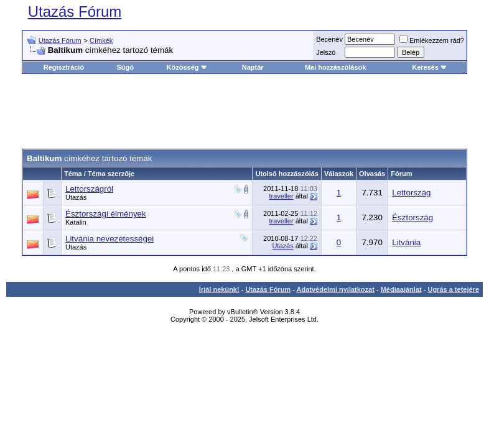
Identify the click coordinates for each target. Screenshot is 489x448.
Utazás (76, 197)
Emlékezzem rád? (432, 40)
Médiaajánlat (401, 289)
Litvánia (406, 242)
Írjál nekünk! (219, 289)
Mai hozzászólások (335, 67)
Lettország (411, 193)
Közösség (187, 67)
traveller (282, 196)
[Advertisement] (248, 111)
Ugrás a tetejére (453, 289)
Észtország (412, 217)
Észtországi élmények (106, 214)
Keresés (430, 67)
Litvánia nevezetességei (109, 239)
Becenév (329, 39)
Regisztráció (64, 67)
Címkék (101, 40)
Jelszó (326, 52)
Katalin (76, 222)
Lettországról (89, 189)
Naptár (253, 67)
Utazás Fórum (75, 12)
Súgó (126, 67)
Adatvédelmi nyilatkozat (336, 289)
